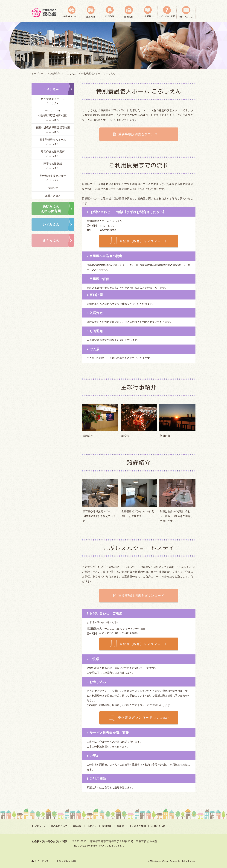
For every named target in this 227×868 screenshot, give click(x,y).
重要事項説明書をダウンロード (141, 134)
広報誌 (120, 826)
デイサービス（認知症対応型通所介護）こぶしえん (53, 115)
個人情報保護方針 (67, 861)
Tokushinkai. (189, 861)
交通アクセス (53, 195)
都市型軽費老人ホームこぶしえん (53, 142)
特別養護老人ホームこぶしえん (53, 101)
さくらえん (51, 240)
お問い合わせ (158, 826)
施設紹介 (55, 73)
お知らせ (53, 188)
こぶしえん (71, 73)
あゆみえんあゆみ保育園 (51, 209)
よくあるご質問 (138, 826)
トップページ (39, 73)
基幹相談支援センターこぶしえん (53, 178)
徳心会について (59, 826)
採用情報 (107, 826)
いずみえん (51, 224)
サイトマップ (40, 861)
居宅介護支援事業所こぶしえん (53, 154)
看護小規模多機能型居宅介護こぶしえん (53, 130)
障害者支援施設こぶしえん (53, 166)
